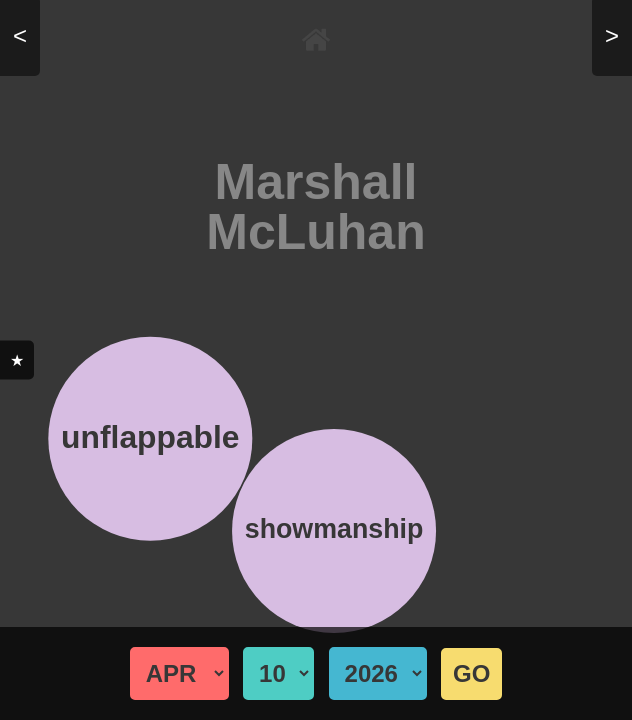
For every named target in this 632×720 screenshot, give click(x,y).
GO (471, 673)
